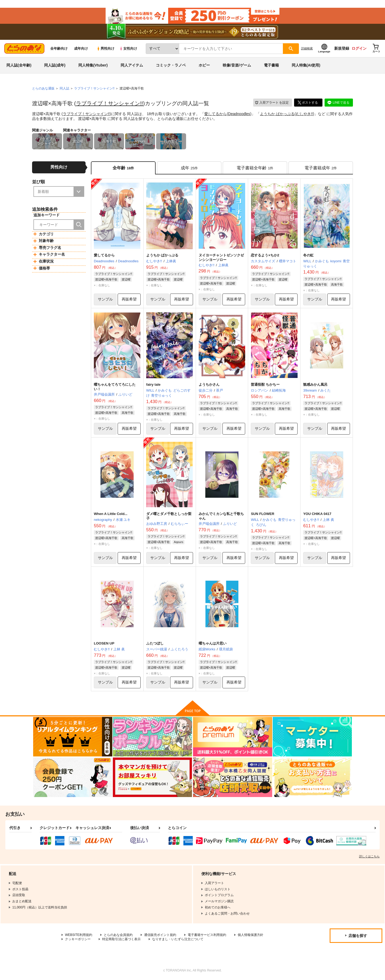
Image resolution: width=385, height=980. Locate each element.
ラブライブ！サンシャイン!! (109, 103)
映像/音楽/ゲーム (237, 65)
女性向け (128, 48)
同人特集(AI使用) (306, 65)
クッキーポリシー (78, 939)
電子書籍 (271, 65)
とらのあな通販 (43, 88)
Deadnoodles (239, 114)
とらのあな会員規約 (118, 935)
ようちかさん (209, 384)
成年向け (81, 48)
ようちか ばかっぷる (277, 114)
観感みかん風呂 (315, 384)
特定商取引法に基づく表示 (121, 939)
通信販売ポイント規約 (160, 935)
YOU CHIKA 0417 (317, 514)
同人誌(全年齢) (19, 65)
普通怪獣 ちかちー (265, 384)
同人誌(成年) (55, 65)
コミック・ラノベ (171, 65)
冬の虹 (308, 255)
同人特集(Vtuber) (93, 65)
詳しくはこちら (369, 856)
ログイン (359, 48)
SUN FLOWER (262, 514)
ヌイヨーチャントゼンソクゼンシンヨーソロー (221, 257)
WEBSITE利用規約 (79, 935)
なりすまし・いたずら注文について (178, 939)
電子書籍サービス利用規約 (207, 935)
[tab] (189, 168)
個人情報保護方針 (251, 935)
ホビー (204, 65)
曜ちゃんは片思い (213, 643)
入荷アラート (272, 103)
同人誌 (64, 88)
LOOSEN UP (104, 643)
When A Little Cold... (111, 514)
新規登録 (342, 48)
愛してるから (215, 114)
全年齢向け (59, 48)
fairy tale (153, 384)
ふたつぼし (155, 643)
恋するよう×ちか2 (265, 255)
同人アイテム (132, 65)
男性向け (105, 48)
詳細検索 (307, 48)
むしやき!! (305, 114)
